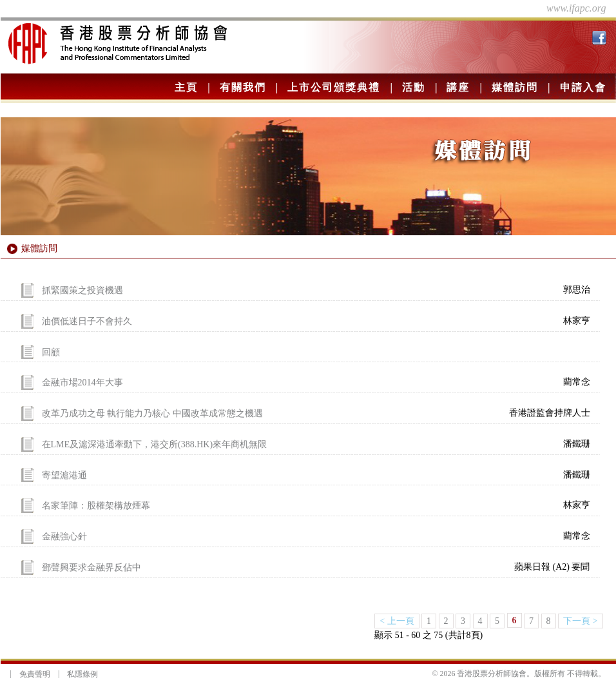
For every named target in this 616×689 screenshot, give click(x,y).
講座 (458, 87)
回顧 (51, 352)
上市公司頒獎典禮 (334, 87)
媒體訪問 (515, 87)
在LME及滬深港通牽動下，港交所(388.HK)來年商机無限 (155, 444)
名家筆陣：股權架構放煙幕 (96, 506)
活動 (414, 87)
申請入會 (583, 87)
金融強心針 (64, 537)
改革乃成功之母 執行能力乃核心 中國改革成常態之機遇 (152, 413)
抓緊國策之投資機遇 (82, 290)
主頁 (186, 87)
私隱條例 (82, 674)
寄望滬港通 (64, 475)
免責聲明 (35, 674)
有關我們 (243, 87)
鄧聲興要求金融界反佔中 (91, 568)
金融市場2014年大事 (82, 383)
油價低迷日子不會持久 (87, 321)
